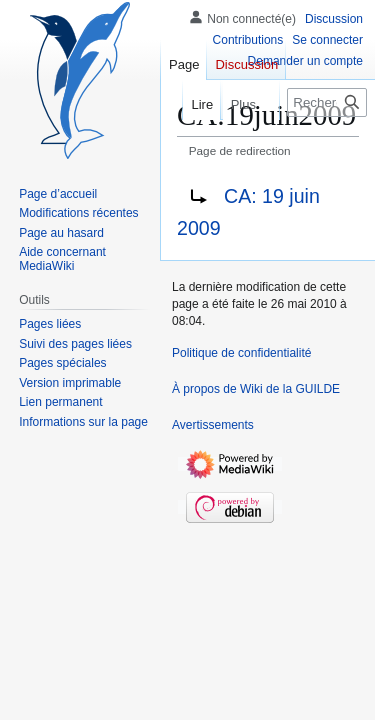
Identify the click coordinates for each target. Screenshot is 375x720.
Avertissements (213, 425)
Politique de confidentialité (241, 353)
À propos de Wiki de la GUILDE (256, 389)
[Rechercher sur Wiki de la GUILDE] (327, 102)
